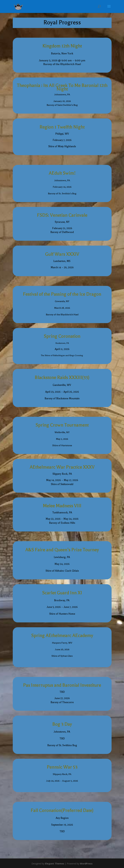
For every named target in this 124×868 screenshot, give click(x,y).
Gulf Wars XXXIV (62, 254)
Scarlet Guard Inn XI (62, 593)
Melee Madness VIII (62, 506)
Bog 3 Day (62, 724)
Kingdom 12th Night (62, 46)
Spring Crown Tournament (62, 425)
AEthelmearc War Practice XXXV (62, 467)
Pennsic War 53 (62, 767)
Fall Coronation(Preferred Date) (62, 810)
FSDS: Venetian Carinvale (62, 215)
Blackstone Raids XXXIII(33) (62, 377)
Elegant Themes (55, 864)
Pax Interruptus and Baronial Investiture (62, 685)
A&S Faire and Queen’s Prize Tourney (62, 550)
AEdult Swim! (62, 173)
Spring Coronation (62, 336)
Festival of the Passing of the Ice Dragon (62, 294)
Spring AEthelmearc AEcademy (62, 636)
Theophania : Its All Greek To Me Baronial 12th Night (62, 87)
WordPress (86, 864)
